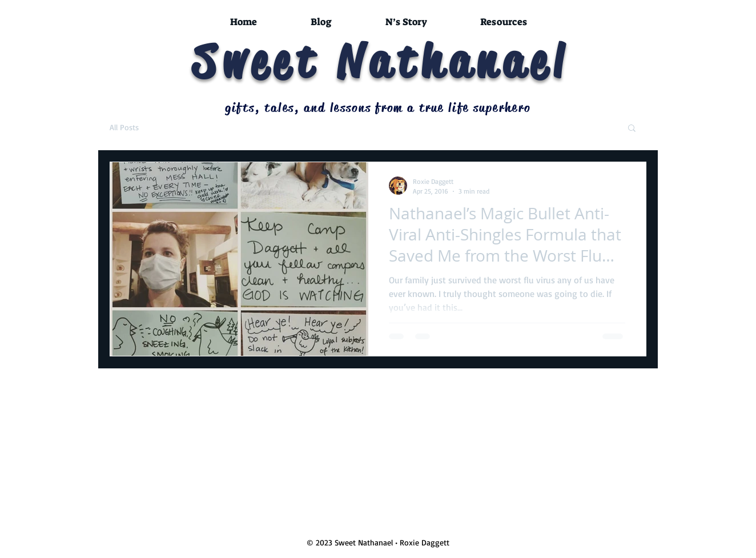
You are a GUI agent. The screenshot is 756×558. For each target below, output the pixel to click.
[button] (632, 129)
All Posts (124, 127)
